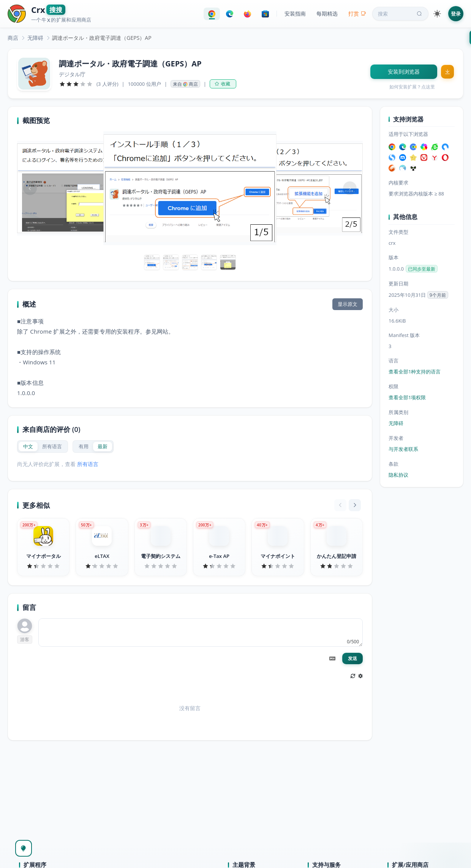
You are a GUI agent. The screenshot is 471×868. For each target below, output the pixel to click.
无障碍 (35, 38)
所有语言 (88, 464)
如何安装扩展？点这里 (412, 87)
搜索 (401, 14)
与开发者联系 (403, 449)
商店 (13, 38)
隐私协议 (398, 475)
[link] (13, 38)
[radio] (28, 447)
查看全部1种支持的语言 (415, 372)
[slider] (76, 84)
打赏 (357, 13)
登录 (456, 14)
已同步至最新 (422, 269)
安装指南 (295, 13)
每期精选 (327, 13)
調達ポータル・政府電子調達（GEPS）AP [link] (102, 38)
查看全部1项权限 (407, 397)
